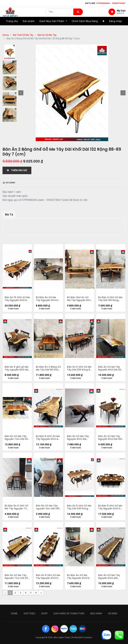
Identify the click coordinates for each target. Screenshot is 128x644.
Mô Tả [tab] (9, 215)
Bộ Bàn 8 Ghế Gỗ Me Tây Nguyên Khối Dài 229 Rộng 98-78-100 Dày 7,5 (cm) (111, 511)
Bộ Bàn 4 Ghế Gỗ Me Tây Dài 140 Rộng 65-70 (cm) (111, 299)
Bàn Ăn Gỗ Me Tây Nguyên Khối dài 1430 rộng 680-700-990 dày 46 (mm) (79, 440)
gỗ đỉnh (113, 613)
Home (6, 35)
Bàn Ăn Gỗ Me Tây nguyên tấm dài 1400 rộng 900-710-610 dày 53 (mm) (48, 511)
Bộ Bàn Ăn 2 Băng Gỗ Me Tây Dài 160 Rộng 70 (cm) (47, 370)
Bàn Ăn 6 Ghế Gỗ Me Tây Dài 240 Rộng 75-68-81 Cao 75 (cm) (79, 511)
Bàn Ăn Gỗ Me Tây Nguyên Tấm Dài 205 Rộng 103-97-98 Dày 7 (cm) (16, 440)
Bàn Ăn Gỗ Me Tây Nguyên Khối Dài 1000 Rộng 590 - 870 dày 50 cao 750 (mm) (111, 440)
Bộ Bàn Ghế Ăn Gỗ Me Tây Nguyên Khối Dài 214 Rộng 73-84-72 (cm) (79, 299)
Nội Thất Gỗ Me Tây (23, 35)
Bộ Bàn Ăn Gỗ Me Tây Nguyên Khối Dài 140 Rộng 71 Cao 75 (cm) (79, 581)
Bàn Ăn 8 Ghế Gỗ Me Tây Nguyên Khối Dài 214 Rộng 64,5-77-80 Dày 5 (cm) (48, 581)
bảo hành (96, 613)
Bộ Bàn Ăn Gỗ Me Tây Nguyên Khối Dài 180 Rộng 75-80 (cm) (48, 299)
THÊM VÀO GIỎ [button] (17, 170)
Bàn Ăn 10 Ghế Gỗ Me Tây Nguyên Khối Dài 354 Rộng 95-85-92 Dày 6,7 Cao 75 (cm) (17, 299)
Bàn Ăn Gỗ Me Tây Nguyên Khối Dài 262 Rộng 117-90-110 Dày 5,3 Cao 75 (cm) (111, 370)
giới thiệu (29, 613)
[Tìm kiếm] (78, 14)
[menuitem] (12, 26)
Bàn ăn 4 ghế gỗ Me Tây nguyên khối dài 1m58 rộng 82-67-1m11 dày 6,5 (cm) (17, 370)
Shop (44, 613)
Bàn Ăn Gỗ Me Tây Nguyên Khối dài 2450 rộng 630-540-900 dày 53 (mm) (110, 581)
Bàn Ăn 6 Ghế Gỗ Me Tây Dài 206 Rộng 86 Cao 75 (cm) (78, 370)
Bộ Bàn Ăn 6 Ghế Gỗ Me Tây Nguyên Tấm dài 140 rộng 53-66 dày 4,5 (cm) (17, 511)
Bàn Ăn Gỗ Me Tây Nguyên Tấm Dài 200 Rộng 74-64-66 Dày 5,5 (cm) (17, 581)
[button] (103, 26)
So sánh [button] (9, 183)
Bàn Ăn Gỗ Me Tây (47, 35)
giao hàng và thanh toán (69, 613)
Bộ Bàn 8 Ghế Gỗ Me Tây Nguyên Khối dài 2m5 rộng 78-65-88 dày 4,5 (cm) (48, 440)
